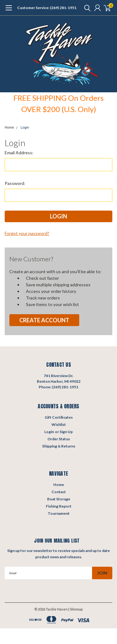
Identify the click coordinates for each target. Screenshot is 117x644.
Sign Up (66, 432)
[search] (86, 8)
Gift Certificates (59, 417)
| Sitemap (76, 609)
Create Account (44, 320)
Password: (15, 183)
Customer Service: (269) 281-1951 (47, 8)
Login (25, 128)
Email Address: (19, 153)
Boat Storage (59, 499)
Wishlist (59, 424)
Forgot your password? (27, 233)
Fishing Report (59, 506)
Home (9, 128)
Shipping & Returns (59, 446)
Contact (59, 492)
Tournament (59, 513)
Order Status (59, 439)
